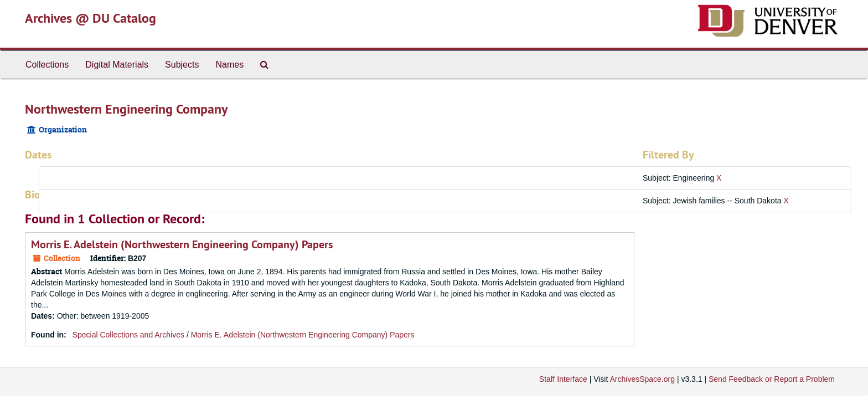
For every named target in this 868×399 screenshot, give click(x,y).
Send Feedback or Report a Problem (772, 379)
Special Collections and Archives (128, 335)
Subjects (182, 65)
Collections (47, 65)
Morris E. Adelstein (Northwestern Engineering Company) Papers (182, 244)
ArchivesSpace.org (642, 379)
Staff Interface (563, 379)
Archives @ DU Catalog (91, 18)
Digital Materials (117, 65)
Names (229, 65)
